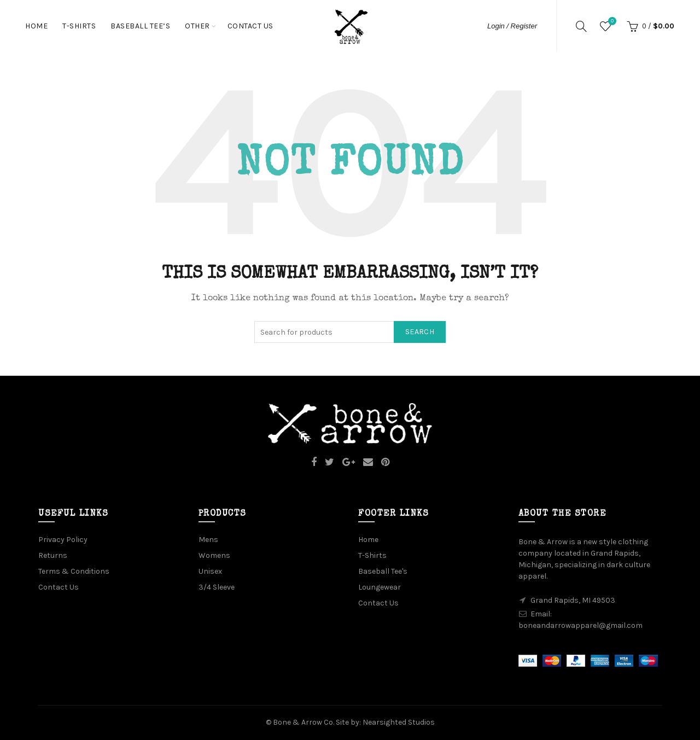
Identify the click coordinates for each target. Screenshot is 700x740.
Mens (208, 540)
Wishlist (611, 22)
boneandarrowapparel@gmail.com (581, 625)
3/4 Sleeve (217, 587)
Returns (53, 555)
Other (197, 26)
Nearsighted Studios (399, 722)
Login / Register (512, 26)
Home (36, 26)
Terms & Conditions (74, 571)
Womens (214, 555)
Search (420, 332)
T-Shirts (79, 26)
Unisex (210, 571)
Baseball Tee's (383, 571)
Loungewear (380, 587)
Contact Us (250, 26)
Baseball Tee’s (140, 26)
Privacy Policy (63, 540)
